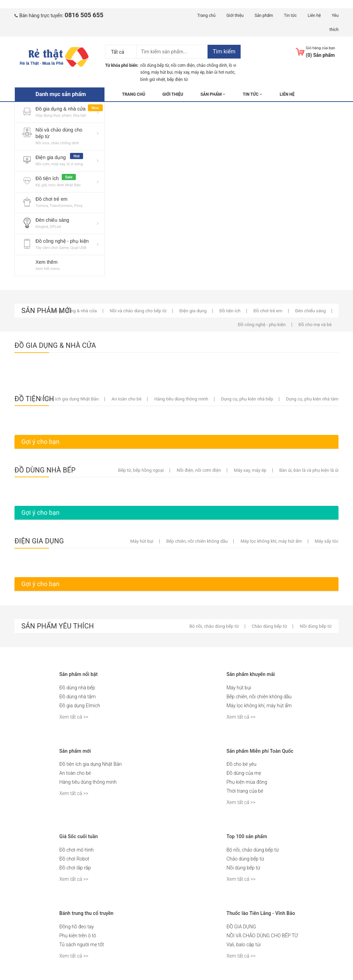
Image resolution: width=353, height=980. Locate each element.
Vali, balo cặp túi (244, 945)
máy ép (198, 72)
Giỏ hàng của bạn (320, 48)
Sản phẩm (264, 15)
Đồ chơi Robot (74, 859)
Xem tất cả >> (74, 717)
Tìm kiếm (224, 51)
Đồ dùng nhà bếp (77, 688)
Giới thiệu (235, 15)
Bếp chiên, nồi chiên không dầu (259, 697)
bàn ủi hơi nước (221, 72)
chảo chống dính (212, 65)
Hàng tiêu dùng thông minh (88, 782)
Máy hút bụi (239, 688)
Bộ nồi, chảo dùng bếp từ (253, 850)
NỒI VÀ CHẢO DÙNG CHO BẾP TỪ (262, 936)
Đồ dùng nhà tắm (78, 697)
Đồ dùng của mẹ (244, 773)
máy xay (182, 72)
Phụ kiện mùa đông (247, 782)
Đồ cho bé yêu (241, 764)
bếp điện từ (178, 80)
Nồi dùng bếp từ (243, 868)
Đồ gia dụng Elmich (80, 706)
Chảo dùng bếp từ (245, 859)
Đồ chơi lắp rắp (75, 868)
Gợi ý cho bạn (41, 442)
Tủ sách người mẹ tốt (82, 945)
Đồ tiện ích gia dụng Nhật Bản (90, 764)
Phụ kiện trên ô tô (78, 936)
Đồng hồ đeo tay (77, 927)
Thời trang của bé (245, 791)
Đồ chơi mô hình (77, 850)
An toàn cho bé (75, 773)
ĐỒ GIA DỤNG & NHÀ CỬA (55, 345)
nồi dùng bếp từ (155, 65)
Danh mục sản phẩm (61, 94)
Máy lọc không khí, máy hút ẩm (259, 706)
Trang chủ (206, 15)
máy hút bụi (162, 72)
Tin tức (290, 15)
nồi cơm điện (183, 65)
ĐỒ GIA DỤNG (241, 927)
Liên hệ (314, 15)
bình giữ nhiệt (153, 80)
